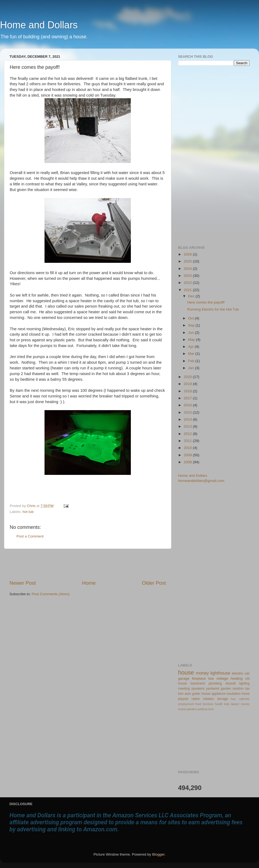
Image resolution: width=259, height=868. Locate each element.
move (246, 694)
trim (181, 694)
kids (227, 704)
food (198, 704)
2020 (188, 377)
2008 (188, 462)
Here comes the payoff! (206, 302)
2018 (188, 391)
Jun (192, 333)
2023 (188, 276)
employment (186, 704)
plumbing (215, 683)
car (247, 673)
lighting (244, 683)
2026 (188, 254)
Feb (192, 361)
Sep (192, 325)
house (186, 673)
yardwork (213, 689)
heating (237, 678)
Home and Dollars (39, 25)
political (203, 709)
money (202, 673)
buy (233, 699)
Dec (192, 296)
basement (198, 683)
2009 (188, 455)
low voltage (218, 678)
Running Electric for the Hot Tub (213, 309)
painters (192, 709)
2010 (188, 448)
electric (238, 673)
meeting (184, 689)
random (238, 689)
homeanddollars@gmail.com (201, 481)
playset (183, 699)
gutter (196, 694)
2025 (188, 261)
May (192, 340)
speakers (198, 689)
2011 (188, 441)
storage (222, 699)
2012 (188, 434)
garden (226, 689)
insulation (234, 694)
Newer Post (23, 583)
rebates (208, 699)
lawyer (235, 704)
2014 (188, 419)
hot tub (28, 512)
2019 (188, 384)
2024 (188, 269)
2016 (188, 405)
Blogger (158, 854)
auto (188, 694)
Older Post (154, 583)
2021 (188, 290)
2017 (188, 398)
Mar (192, 354)
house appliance (214, 694)
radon (196, 699)
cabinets (244, 699)
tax (247, 689)
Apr (191, 347)
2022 (188, 283)
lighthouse (220, 673)
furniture (208, 704)
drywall (231, 683)
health (219, 704)
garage (184, 678)
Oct (191, 318)
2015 (188, 412)
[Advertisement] (88, 564)
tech (211, 709)
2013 (188, 426)
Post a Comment (30, 536)
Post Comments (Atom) (51, 594)
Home (89, 583)
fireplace (199, 678)
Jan (192, 368)
